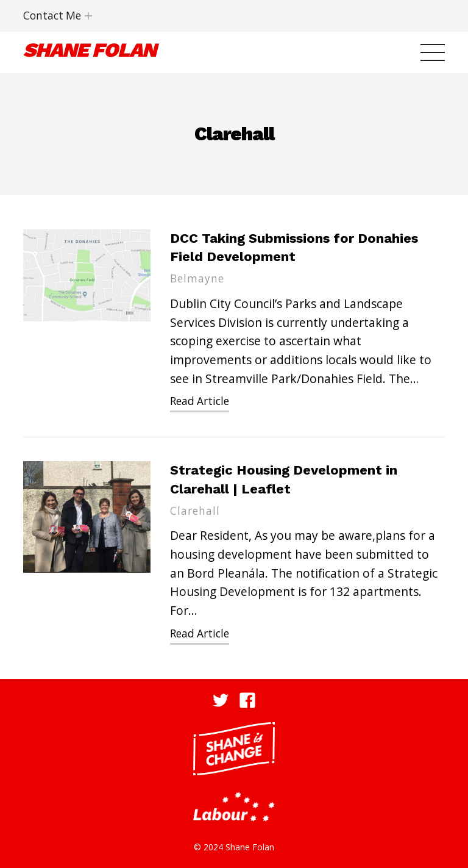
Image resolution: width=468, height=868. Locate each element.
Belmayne (197, 278)
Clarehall (195, 511)
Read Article (200, 401)
